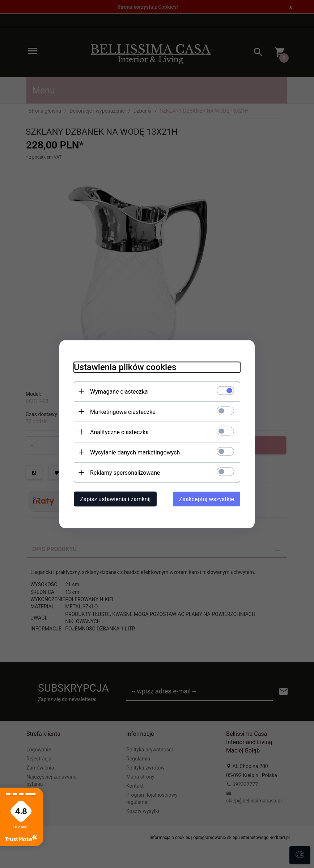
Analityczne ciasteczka (119, 432)
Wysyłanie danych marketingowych (135, 452)
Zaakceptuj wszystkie (207, 499)
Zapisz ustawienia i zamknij (115, 499)
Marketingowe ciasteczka (123, 412)
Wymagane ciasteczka (119, 391)
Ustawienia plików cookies (125, 367)
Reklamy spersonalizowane (125, 472)
